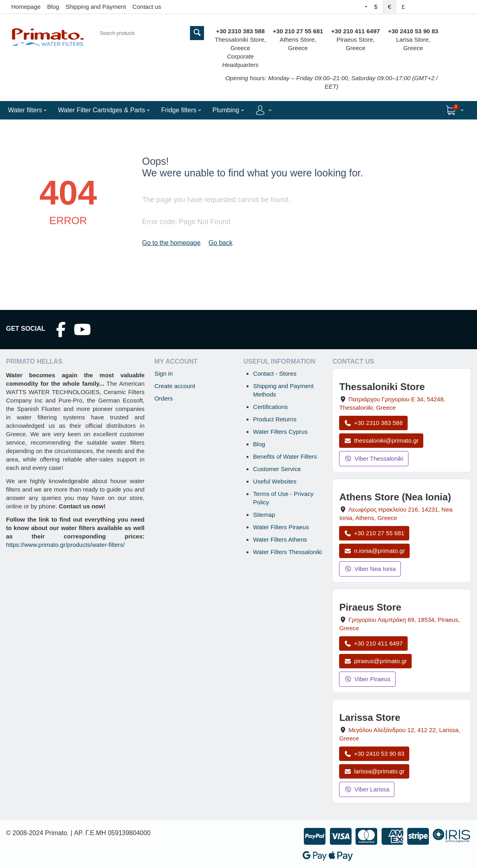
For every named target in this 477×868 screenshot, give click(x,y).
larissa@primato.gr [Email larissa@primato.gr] (374, 771)
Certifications (270, 407)
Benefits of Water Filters (285, 456)
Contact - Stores (275, 373)
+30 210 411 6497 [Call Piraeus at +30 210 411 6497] (373, 643)
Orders (164, 398)
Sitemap (264, 515)
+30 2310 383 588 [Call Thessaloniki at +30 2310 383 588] (373, 423)
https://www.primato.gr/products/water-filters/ (65, 545)
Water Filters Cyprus (280, 432)
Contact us (147, 7)
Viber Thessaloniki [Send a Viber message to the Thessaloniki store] (374, 458)
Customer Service (277, 469)
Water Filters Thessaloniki (287, 552)
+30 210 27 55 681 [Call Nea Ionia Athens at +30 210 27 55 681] (374, 533)
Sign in (164, 373)
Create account (175, 386)
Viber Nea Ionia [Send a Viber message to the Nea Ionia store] (370, 569)
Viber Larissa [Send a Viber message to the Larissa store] (367, 789)
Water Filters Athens (280, 539)
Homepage (26, 7)
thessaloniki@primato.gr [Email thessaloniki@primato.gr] (381, 440)
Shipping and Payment (96, 7)
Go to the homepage (171, 243)
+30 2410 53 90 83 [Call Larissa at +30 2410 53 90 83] (374, 754)
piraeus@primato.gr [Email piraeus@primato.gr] (375, 661)
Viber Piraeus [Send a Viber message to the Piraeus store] (367, 679)
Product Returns (275, 419)
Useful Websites (275, 481)
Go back (220, 243)
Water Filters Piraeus (281, 527)
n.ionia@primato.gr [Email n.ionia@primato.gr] (374, 551)
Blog (53, 7)
